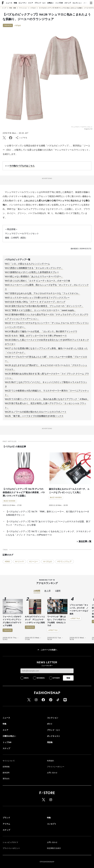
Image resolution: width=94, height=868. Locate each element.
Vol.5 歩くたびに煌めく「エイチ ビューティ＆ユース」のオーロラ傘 (37, 281)
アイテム (6, 824)
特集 (15, 3)
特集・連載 (13, 8)
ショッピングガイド (10, 842)
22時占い (51, 3)
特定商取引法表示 (54, 848)
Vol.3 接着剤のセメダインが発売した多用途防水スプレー (32, 272)
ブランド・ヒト (40, 3)
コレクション (77, 3)
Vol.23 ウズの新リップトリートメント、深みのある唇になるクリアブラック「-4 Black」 (47, 399)
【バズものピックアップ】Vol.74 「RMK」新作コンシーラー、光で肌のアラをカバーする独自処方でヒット (48, 513)
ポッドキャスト (54, 736)
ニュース (9, 3)
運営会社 (6, 779)
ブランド (6, 818)
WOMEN (41, 678)
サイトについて (9, 761)
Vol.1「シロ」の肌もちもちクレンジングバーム (27, 264)
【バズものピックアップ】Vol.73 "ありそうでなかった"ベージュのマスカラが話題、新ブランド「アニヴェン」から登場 (48, 523)
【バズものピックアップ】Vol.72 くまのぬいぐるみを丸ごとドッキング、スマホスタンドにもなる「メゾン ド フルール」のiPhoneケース (48, 533)
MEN (26, 678)
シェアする (21, 138)
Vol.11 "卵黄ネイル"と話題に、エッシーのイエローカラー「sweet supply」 (40, 310)
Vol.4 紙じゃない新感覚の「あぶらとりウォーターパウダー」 (34, 276)
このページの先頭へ (47, 650)
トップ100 (59, 3)
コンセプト (52, 824)
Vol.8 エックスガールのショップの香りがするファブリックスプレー (37, 298)
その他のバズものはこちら (22, 166)
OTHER (56, 678)
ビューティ (23, 3)
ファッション (23, 8)
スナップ (68, 3)
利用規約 (50, 761)
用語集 (50, 742)
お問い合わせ (52, 773)
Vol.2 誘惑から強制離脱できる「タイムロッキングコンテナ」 (34, 268)
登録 (68, 678)
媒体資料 (6, 773)
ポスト (86, 3)
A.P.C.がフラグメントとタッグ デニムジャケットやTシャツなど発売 (35, 620)
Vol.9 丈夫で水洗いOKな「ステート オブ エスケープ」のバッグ (35, 302)
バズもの (33, 8)
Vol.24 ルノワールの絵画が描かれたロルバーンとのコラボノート (36, 412)
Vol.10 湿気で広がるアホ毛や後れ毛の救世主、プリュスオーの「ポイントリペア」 (44, 306)
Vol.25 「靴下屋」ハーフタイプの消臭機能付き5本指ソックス (34, 416)
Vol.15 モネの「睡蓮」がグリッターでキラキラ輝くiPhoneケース (36, 336)
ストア (31, 3)
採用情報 (6, 767)
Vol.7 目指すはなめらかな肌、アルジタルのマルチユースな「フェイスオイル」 (42, 293)
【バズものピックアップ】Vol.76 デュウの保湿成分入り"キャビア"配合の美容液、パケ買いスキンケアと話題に (24, 492)
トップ (4, 8)
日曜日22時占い (9, 736)
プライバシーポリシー (56, 767)
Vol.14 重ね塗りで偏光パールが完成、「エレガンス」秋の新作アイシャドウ (41, 331)
